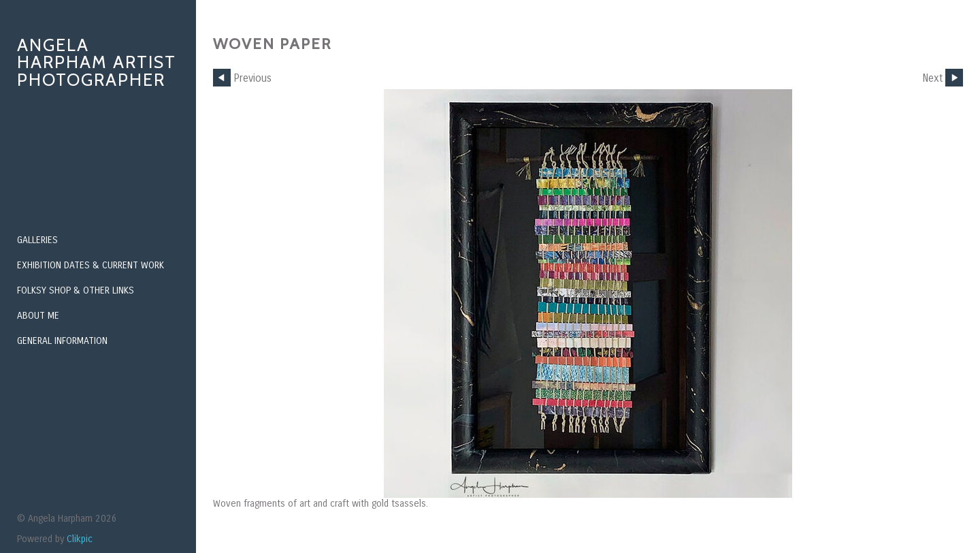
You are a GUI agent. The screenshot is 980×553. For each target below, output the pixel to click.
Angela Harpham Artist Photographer (97, 62)
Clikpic (80, 539)
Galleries (37, 240)
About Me (38, 316)
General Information (62, 341)
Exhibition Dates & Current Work (91, 265)
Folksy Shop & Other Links (76, 290)
